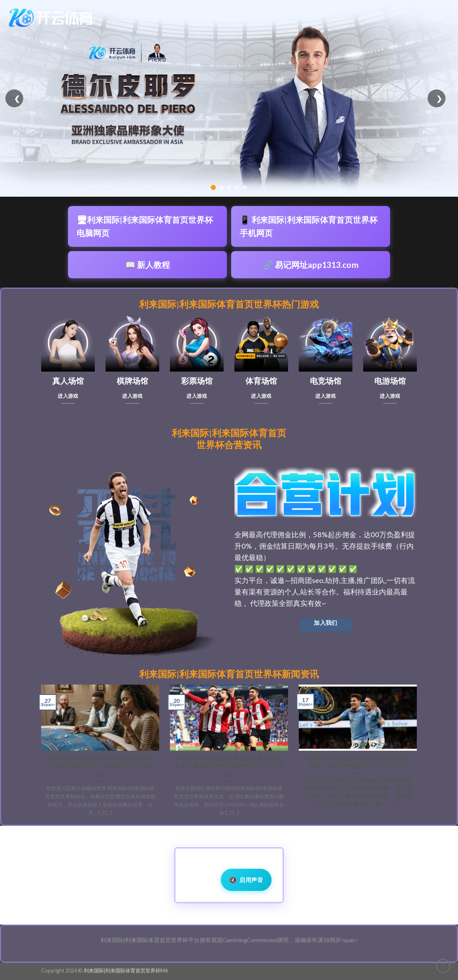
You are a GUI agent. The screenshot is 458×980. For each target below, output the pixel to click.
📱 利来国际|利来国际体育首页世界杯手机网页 (309, 226)
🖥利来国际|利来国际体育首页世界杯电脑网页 (145, 226)
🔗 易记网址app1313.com (311, 265)
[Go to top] (443, 966)
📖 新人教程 (148, 265)
